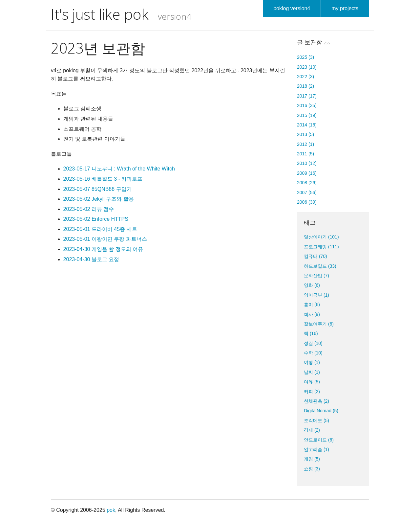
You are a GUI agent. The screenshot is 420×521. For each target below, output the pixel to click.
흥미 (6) (312, 305)
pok (111, 510)
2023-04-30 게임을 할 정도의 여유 (103, 249)
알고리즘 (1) (316, 449)
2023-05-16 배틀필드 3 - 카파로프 (103, 179)
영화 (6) (312, 285)
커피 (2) (312, 392)
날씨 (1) (312, 372)
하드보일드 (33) (320, 266)
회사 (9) (312, 314)
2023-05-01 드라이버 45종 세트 (100, 229)
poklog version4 (292, 8)
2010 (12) (307, 163)
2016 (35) (307, 105)
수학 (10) (313, 353)
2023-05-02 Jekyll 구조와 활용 (99, 199)
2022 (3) (305, 77)
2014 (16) (307, 125)
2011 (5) (305, 154)
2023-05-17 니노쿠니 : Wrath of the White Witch (119, 169)
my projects (345, 8)
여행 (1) (312, 362)
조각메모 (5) (316, 420)
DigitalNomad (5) (321, 411)
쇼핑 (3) (312, 469)
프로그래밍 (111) (321, 247)
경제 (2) (312, 430)
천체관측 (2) (316, 401)
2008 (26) (307, 183)
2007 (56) (307, 193)
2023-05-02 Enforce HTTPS (96, 219)
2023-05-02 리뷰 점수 (89, 209)
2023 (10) (307, 67)
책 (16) (311, 333)
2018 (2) (305, 86)
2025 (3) (305, 57)
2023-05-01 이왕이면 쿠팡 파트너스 (105, 239)
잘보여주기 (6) (319, 324)
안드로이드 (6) (319, 440)
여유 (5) (312, 382)
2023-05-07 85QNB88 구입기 (98, 189)
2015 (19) (307, 115)
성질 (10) (313, 343)
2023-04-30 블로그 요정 (91, 259)
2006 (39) (307, 202)
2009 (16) (307, 173)
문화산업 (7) (316, 276)
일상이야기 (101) (321, 237)
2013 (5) (305, 134)
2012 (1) (305, 144)
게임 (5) (312, 459)
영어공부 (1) (316, 295)
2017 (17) (307, 96)
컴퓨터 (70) (315, 256)
